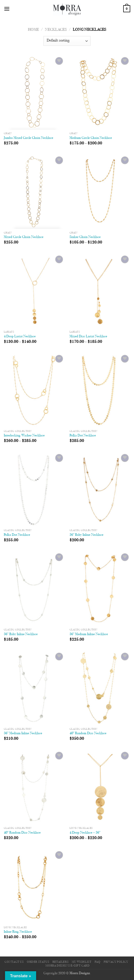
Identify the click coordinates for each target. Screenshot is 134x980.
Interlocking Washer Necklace (24, 436)
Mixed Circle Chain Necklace (24, 237)
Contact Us (14, 962)
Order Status (38, 962)
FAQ (98, 962)
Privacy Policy (116, 962)
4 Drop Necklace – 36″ (85, 833)
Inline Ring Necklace (18, 932)
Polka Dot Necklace (83, 436)
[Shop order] (67, 41)
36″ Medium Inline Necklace (89, 634)
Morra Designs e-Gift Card (68, 966)
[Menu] (7, 9)
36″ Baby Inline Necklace (87, 535)
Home (33, 30)
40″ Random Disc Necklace (88, 733)
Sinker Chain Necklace (85, 237)
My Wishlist (82, 962)
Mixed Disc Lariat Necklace (88, 337)
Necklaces (56, 30)
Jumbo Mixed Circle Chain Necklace (28, 138)
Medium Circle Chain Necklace (91, 138)
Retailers (61, 962)
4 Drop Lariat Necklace (20, 337)
